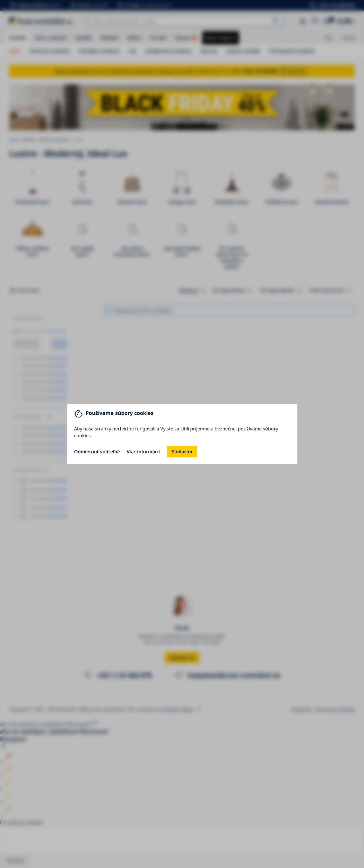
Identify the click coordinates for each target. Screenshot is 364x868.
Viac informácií (143, 452)
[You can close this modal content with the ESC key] (182, 434)
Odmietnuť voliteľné (97, 452)
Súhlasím (182, 452)
